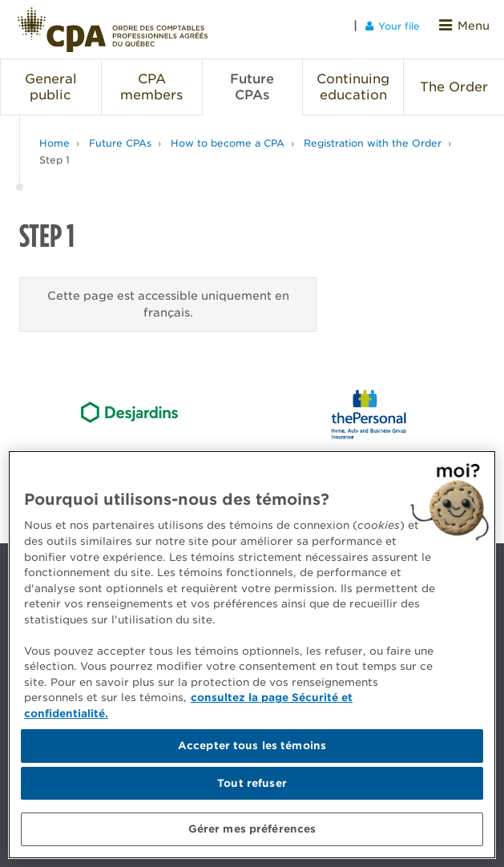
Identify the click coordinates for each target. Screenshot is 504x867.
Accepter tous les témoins (252, 746)
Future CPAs (120, 136)
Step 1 (54, 153)
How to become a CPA (228, 136)
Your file (398, 25)
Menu (467, 25)
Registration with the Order (373, 136)
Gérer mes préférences (252, 829)
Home (54, 136)
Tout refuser (252, 783)
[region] (252, 655)
